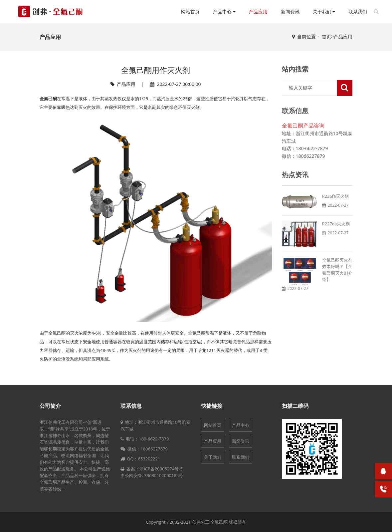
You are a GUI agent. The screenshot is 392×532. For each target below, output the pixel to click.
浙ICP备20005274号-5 (161, 469)
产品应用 (258, 12)
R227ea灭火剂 (336, 224)
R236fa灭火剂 (336, 196)
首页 (326, 36)
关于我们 (324, 12)
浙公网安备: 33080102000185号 (152, 475)
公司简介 (50, 406)
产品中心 (224, 12)
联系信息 (131, 406)
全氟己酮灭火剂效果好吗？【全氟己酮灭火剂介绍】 (337, 270)
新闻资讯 (290, 12)
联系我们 (358, 12)
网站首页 (190, 12)
